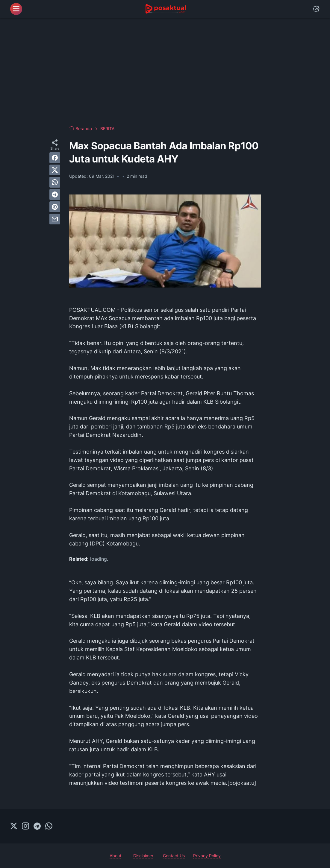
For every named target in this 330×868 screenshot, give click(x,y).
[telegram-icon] (37, 826)
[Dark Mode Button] (316, 9)
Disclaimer (143, 856)
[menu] (16, 9)
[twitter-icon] (14, 826)
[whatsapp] (55, 182)
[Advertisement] (165, 72)
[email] (55, 219)
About (115, 856)
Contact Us (174, 856)
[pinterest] (55, 207)
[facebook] (55, 158)
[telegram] (55, 194)
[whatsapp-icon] (49, 826)
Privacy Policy (207, 856)
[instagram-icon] (25, 826)
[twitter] (55, 170)
